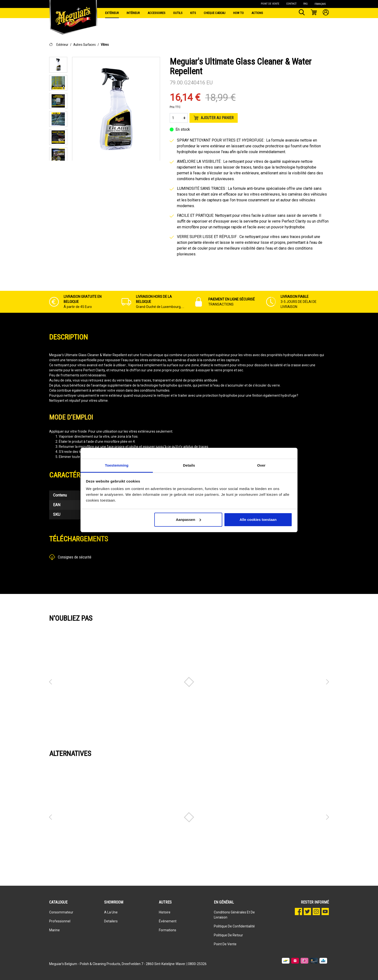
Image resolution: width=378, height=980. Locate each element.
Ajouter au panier (214, 118)
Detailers (111, 921)
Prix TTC (175, 107)
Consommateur (61, 912)
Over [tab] (261, 465)
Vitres (105, 45)
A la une (111, 912)
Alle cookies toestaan (258, 520)
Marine (54, 930)
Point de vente (225, 944)
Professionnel (60, 921)
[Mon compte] (326, 13)
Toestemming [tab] (117, 465)
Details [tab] (189, 465)
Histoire (165, 912)
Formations (168, 930)
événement (168, 921)
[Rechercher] (302, 13)
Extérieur (62, 45)
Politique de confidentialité (234, 926)
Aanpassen (189, 520)
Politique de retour (228, 935)
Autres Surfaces (84, 45)
